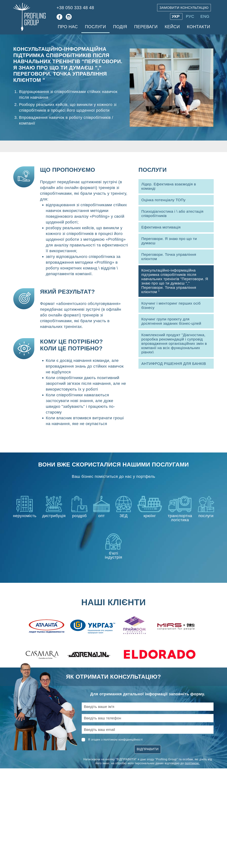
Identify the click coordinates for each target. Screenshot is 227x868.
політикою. (192, 763)
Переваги (146, 27)
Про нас (68, 27)
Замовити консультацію (184, 8)
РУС (191, 16)
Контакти (199, 27)
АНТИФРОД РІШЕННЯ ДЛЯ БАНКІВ (174, 364)
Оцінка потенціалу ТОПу (163, 200)
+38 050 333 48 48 (75, 8)
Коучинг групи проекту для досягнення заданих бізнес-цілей (171, 321)
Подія (120, 27)
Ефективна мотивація (161, 227)
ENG (205, 16)
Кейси (172, 27)
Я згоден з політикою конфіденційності (115, 740)
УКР (176, 16)
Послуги (95, 27)
